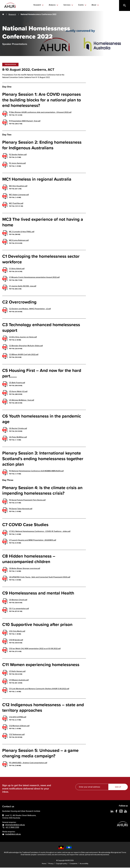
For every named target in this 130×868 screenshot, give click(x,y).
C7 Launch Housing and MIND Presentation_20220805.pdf (33, 540)
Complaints (73, 864)
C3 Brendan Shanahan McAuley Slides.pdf (26, 346)
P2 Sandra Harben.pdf (18, 155)
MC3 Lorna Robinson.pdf (19, 241)
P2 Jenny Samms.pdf (17, 163)
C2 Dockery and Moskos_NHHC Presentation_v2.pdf (30, 309)
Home (44, 864)
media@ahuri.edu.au (13, 835)
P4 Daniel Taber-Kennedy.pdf (21, 509)
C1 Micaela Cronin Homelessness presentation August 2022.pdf (34, 278)
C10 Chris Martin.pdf (17, 631)
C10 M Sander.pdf (16, 640)
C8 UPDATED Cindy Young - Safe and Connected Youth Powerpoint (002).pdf (40, 577)
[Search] (124, 6)
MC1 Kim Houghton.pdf (18, 186)
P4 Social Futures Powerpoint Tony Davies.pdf (27, 500)
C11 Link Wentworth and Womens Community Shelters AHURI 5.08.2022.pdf (39, 689)
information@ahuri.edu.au (15, 825)
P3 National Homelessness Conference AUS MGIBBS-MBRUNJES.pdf (36, 471)
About (92, 5)
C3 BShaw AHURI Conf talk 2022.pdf (24, 355)
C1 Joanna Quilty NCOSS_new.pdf (23, 286)
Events (80, 5)
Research (39, 5)
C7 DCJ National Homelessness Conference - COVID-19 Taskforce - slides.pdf (40, 532)
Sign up (118, 787)
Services (67, 5)
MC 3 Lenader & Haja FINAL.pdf (22, 232)
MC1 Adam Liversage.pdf (19, 195)
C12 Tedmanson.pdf (17, 735)
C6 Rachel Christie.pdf (18, 429)
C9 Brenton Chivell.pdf (18, 600)
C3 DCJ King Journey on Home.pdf (23, 337)
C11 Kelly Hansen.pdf (17, 672)
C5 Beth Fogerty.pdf (17, 383)
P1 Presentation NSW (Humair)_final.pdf (25, 121)
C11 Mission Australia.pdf (19, 680)
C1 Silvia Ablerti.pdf (17, 269)
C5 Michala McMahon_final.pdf (22, 400)
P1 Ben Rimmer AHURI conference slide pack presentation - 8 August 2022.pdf (40, 113)
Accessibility (84, 864)
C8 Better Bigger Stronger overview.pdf (25, 569)
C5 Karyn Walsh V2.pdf (18, 392)
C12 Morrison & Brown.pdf (19, 726)
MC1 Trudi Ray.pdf (16, 204)
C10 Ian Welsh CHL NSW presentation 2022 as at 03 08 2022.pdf (35, 649)
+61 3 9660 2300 (12, 828)
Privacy (51, 864)
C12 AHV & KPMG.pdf (18, 717)
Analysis (53, 5)
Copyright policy (61, 864)
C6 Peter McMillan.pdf (18, 437)
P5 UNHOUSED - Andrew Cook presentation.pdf (28, 763)
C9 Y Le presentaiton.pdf (19, 609)
